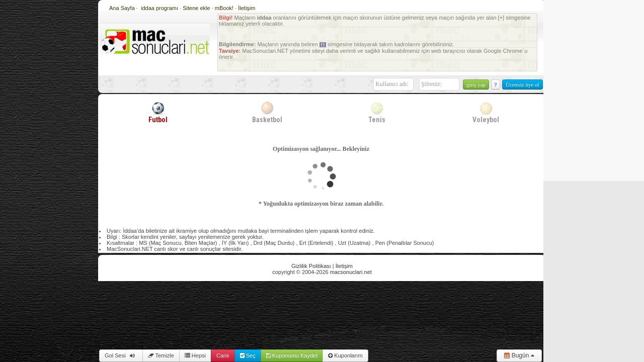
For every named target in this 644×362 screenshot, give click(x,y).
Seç (248, 355)
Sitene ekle (197, 8)
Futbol (158, 112)
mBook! (224, 8)
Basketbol (267, 112)
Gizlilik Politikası (311, 266)
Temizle (161, 355)
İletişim (247, 8)
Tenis (377, 112)
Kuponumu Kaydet (292, 355)
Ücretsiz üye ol (522, 84)
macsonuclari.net (351, 272)
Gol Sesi (121, 355)
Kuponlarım (345, 355)
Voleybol (486, 112)
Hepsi (195, 355)
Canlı (223, 355)
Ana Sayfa (122, 8)
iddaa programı (160, 8)
